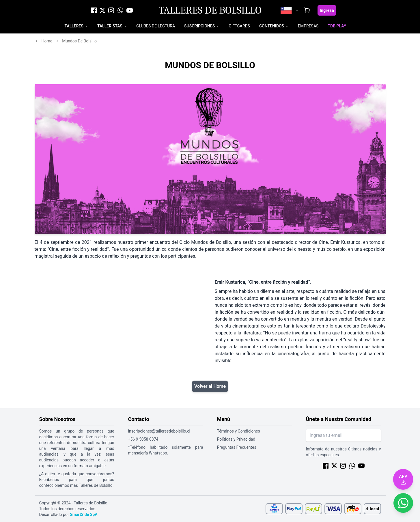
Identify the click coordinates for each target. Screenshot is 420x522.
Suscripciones (199, 26)
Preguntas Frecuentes (237, 447)
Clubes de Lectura (156, 26)
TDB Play (337, 26)
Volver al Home (210, 386)
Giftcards (239, 26)
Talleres (74, 26)
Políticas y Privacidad (236, 439)
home (47, 41)
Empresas (308, 26)
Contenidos (272, 26)
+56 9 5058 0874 (143, 439)
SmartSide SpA (84, 514)
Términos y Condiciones (239, 431)
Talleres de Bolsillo (210, 10)
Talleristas (110, 26)
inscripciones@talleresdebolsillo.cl (159, 431)
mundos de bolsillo (79, 41)
